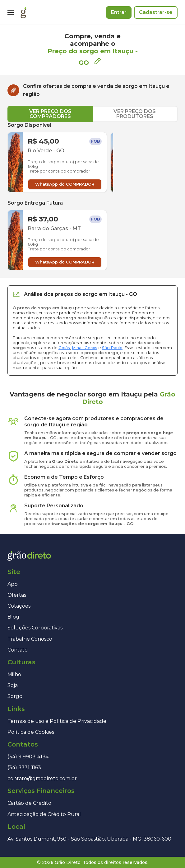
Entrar (119, 12)
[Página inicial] (23, 12)
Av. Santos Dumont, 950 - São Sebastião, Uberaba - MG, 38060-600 (89, 839)
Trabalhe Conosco (30, 639)
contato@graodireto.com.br (42, 778)
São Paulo (112, 348)
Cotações (19, 606)
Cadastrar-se (156, 12)
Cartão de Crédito (29, 803)
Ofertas (17, 595)
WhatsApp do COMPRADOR (65, 184)
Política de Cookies (31, 732)
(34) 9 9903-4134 (28, 757)
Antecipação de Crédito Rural (44, 814)
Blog (13, 617)
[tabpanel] (92, 196)
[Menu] (11, 12)
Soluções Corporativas (35, 628)
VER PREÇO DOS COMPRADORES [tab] (50, 114)
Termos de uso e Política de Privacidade (57, 721)
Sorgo (15, 696)
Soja (13, 685)
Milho (14, 674)
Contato (18, 650)
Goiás (64, 348)
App (13, 584)
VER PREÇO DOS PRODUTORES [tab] (135, 114)
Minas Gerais (85, 348)
